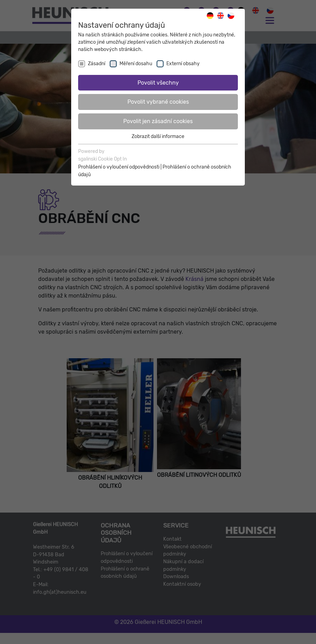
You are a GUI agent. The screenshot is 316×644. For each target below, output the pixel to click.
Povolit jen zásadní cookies (158, 121)
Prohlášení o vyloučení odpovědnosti (119, 167)
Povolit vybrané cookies (158, 102)
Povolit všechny (158, 83)
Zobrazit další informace (158, 136)
